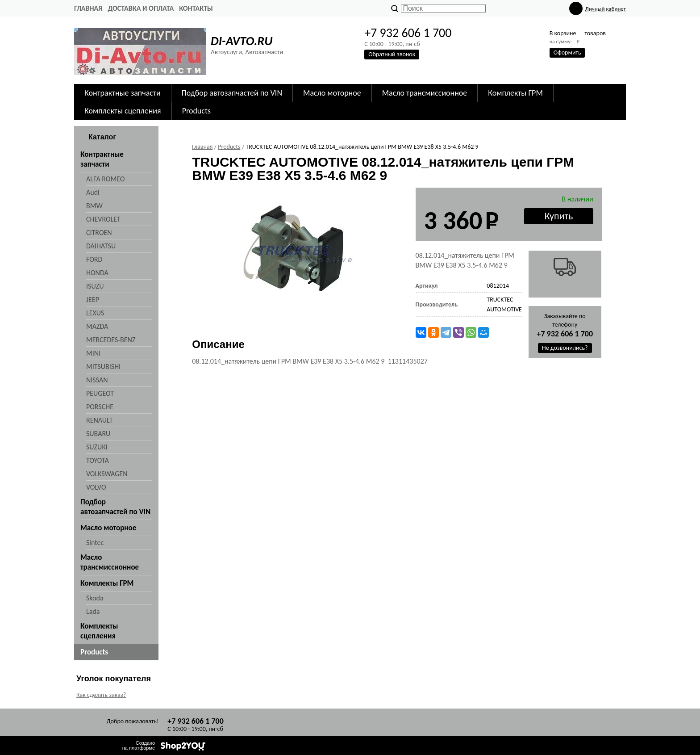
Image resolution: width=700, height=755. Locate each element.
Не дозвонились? (565, 348)
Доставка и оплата (141, 8)
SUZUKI (97, 447)
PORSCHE (100, 407)
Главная (88, 8)
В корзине (578, 33)
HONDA (97, 273)
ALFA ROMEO (105, 179)
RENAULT (99, 420)
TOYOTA (98, 460)
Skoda (95, 598)
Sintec (95, 543)
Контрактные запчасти (123, 93)
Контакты (196, 8)
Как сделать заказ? (101, 695)
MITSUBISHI (103, 367)
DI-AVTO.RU (242, 41)
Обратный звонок (392, 54)
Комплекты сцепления (123, 111)
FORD (94, 259)
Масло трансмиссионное (425, 93)
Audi (93, 192)
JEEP (93, 300)
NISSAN (97, 380)
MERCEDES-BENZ (111, 340)
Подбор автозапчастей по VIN (232, 93)
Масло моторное (332, 93)
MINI (93, 353)
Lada (93, 611)
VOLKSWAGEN (107, 474)
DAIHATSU (101, 246)
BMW (94, 206)
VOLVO (96, 487)
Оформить (567, 52)
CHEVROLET (103, 219)
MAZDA (97, 326)
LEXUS (95, 313)
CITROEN (99, 233)
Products (196, 111)
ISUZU (95, 286)
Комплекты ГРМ (515, 93)
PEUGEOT (100, 393)
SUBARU (98, 434)
